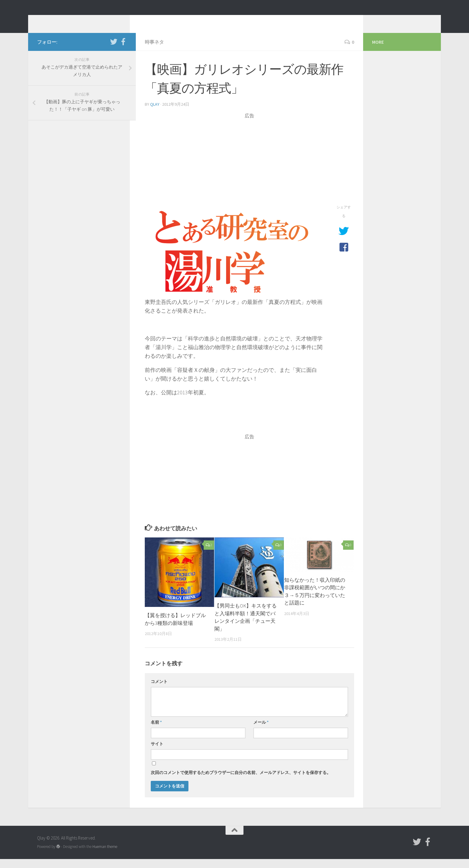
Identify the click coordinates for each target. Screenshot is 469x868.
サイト (157, 753)
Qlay (49, 21)
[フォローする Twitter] (114, 51)
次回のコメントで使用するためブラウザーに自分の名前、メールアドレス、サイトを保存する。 (241, 781)
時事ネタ (154, 51)
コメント (159, 690)
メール (261, 731)
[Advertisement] (249, 170)
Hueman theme (105, 856)
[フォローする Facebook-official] (123, 51)
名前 (156, 731)
